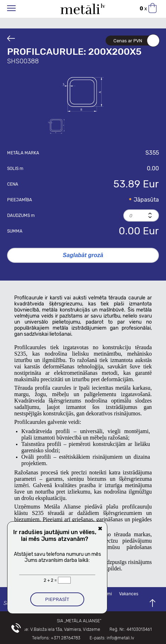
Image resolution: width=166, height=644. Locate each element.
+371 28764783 (66, 638)
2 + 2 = (51, 580)
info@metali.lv (120, 638)
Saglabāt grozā (83, 255)
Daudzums (21, 215)
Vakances (129, 594)
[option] (83, 94)
